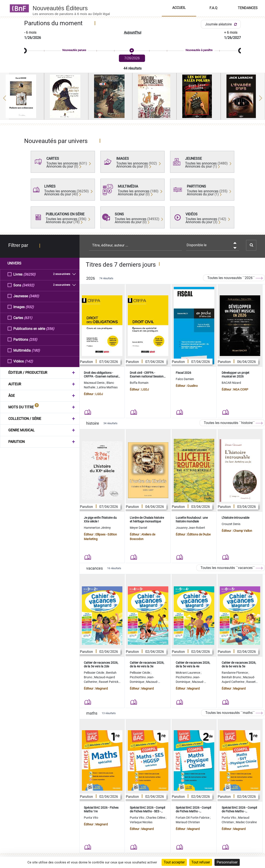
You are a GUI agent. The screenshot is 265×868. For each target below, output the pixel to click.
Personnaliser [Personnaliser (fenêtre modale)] (227, 862)
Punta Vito (91, 818)
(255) (33, 339)
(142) (29, 361)
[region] (132, 98)
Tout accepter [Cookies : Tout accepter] (174, 862)
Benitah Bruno (232, 677)
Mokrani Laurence (188, 673)
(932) (30, 307)
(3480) (34, 296)
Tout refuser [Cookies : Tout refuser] (201, 862)
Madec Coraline (246, 822)
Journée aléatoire (222, 24)
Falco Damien (185, 379)
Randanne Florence (235, 673)
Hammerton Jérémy (97, 528)
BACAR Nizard (231, 383)
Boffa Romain (139, 383)
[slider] (132, 51)
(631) (28, 318)
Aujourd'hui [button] (133, 32)
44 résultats (132, 68)
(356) (50, 328)
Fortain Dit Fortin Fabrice (193, 818)
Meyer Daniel (138, 528)
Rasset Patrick (109, 682)
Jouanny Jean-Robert (190, 528)
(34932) (28, 285)
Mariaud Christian (188, 822)
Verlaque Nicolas (141, 822)
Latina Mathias (107, 387)
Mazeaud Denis (95, 383)
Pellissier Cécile (94, 673)
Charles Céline (156, 818)
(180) (36, 350)
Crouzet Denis (231, 524)
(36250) (29, 274)
